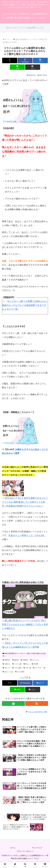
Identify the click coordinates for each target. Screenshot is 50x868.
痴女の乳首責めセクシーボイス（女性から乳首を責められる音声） (24, 655)
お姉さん (7, 664)
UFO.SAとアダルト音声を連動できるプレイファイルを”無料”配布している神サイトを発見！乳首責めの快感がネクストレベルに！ (25, 502)
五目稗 (35, 664)
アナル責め (17, 668)
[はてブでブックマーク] (40, 60)
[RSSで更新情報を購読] (37, 703)
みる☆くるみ (8, 672)
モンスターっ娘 (39, 668)
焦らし (27, 664)
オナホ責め (20, 672)
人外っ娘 (27, 668)
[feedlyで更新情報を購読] (13, 703)
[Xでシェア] (10, 60)
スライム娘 (17, 664)
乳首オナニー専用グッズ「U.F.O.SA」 (27, 535)
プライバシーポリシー (25, 851)
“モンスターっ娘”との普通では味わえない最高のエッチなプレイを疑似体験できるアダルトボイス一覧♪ (25, 305)
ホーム (13, 848)
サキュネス (35, 660)
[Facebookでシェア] (25, 60)
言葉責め (25, 660)
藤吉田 (16, 660)
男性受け (7, 660)
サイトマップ (37, 848)
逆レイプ (7, 668)
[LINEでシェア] (17, 67)
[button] (33, 67)
